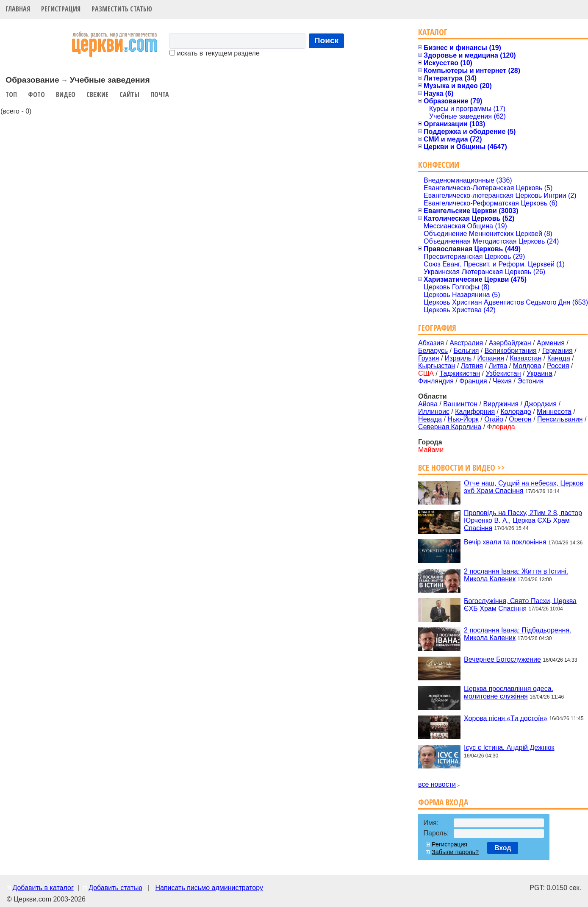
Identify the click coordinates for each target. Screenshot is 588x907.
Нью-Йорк (463, 419)
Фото (36, 94)
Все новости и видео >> (462, 467)
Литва (498, 366)
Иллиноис (434, 412)
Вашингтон (460, 404)
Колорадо (516, 412)
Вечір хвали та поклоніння (505, 542)
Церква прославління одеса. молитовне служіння (509, 692)
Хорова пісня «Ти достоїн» (506, 718)
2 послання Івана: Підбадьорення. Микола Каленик (517, 634)
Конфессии (439, 165)
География (437, 328)
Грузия (429, 358)
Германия (557, 351)
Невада (430, 419)
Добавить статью (115, 888)
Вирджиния (501, 404)
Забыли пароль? (455, 852)
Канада (559, 358)
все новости (437, 784)
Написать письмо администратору (209, 888)
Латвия (472, 366)
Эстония (530, 381)
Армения (551, 343)
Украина (539, 373)
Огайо (494, 419)
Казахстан (526, 358)
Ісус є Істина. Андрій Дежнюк (509, 748)
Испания (491, 358)
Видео (66, 94)
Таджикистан (460, 373)
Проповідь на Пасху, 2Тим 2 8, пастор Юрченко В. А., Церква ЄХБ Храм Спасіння (523, 520)
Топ (11, 94)
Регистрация (61, 9)
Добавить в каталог (43, 888)
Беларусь (433, 351)
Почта (160, 94)
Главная (18, 9)
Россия (558, 366)
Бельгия (466, 351)
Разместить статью (122, 9)
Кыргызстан (437, 366)
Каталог (433, 32)
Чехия (502, 381)
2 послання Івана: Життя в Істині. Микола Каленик (516, 575)
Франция (473, 381)
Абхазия (431, 343)
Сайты (129, 94)
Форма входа (443, 802)
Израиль (458, 358)
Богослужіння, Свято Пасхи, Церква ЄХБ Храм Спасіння (520, 604)
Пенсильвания (560, 419)
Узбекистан (503, 373)
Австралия (466, 343)
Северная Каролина (450, 427)
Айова (428, 404)
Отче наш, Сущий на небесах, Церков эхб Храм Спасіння (524, 487)
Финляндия (436, 381)
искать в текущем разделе (214, 53)
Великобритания (511, 351)
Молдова (527, 366)
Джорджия (540, 404)
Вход (503, 848)
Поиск (327, 40)
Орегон (520, 419)
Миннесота (554, 412)
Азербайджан (510, 343)
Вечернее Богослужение (502, 659)
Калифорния (475, 412)
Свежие (97, 94)
